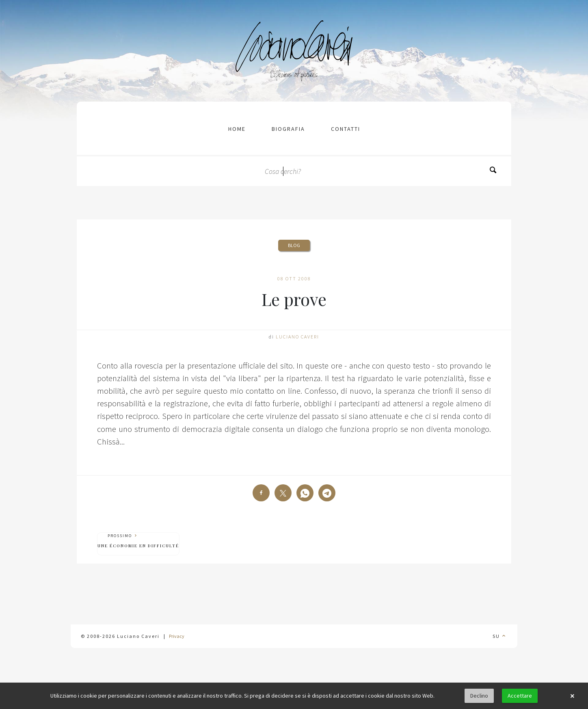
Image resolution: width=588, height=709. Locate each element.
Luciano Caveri (297, 337)
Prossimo (138, 541)
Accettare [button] (520, 696)
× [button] (572, 696)
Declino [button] (479, 696)
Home (237, 129)
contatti (346, 129)
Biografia (288, 129)
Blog (294, 245)
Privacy (177, 636)
